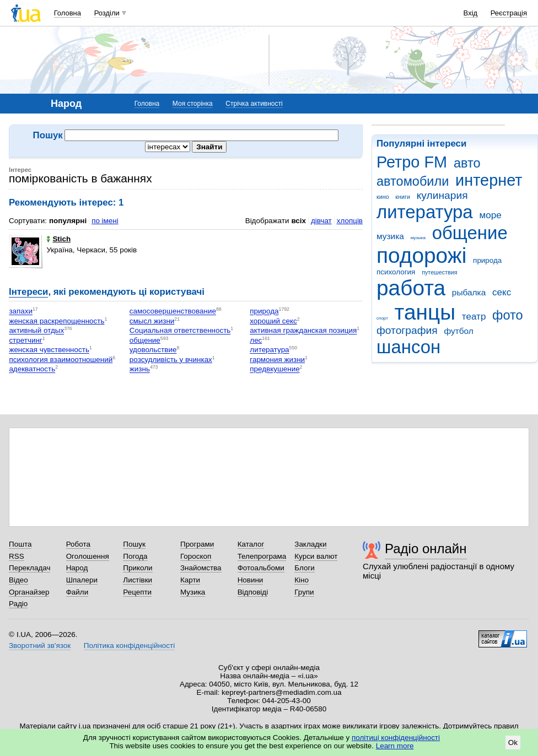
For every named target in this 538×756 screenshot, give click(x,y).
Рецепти (137, 592)
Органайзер (29, 592)
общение (470, 233)
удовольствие (153, 350)
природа (487, 260)
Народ (77, 568)
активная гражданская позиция (303, 331)
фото (508, 315)
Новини (251, 580)
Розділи (107, 13)
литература (425, 212)
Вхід (471, 13)
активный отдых (36, 331)
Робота (78, 544)
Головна (68, 13)
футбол (458, 331)
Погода (135, 556)
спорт (382, 318)
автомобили (413, 181)
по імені (105, 221)
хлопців (350, 221)
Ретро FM (412, 162)
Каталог (251, 544)
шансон (408, 347)
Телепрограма (262, 556)
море (490, 215)
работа (411, 288)
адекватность (32, 369)
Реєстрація (509, 13)
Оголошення (88, 556)
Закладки (310, 544)
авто (467, 163)
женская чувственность (49, 350)
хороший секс (273, 321)
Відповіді (253, 592)
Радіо (18, 604)
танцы (425, 312)
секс (502, 292)
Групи (304, 592)
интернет (489, 180)
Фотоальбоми (261, 568)
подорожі (421, 255)
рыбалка (469, 292)
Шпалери (82, 580)
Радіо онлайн (426, 549)
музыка (418, 238)
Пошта (20, 544)
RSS (17, 556)
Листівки (138, 580)
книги (403, 197)
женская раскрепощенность (57, 321)
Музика (193, 592)
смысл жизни (152, 321)
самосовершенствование (173, 312)
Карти (190, 580)
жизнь (140, 369)
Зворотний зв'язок (40, 646)
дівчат (321, 221)
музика (390, 236)
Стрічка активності (254, 104)
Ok (513, 742)
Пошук (134, 544)
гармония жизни (277, 360)
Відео (18, 580)
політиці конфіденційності (396, 738)
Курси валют (316, 556)
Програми (197, 544)
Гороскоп (196, 556)
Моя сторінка (193, 104)
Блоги (305, 568)
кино (383, 197)
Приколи (138, 568)
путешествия (439, 272)
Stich (58, 239)
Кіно (302, 580)
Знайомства (201, 568)
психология (396, 272)
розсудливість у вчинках (171, 360)
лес (256, 340)
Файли (77, 592)
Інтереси (28, 292)
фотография (407, 330)
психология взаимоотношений (61, 360)
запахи (21, 312)
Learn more (395, 746)
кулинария (442, 195)
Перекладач (29, 568)
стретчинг (25, 340)
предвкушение (275, 369)
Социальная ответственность (180, 331)
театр (474, 317)
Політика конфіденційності (129, 646)
